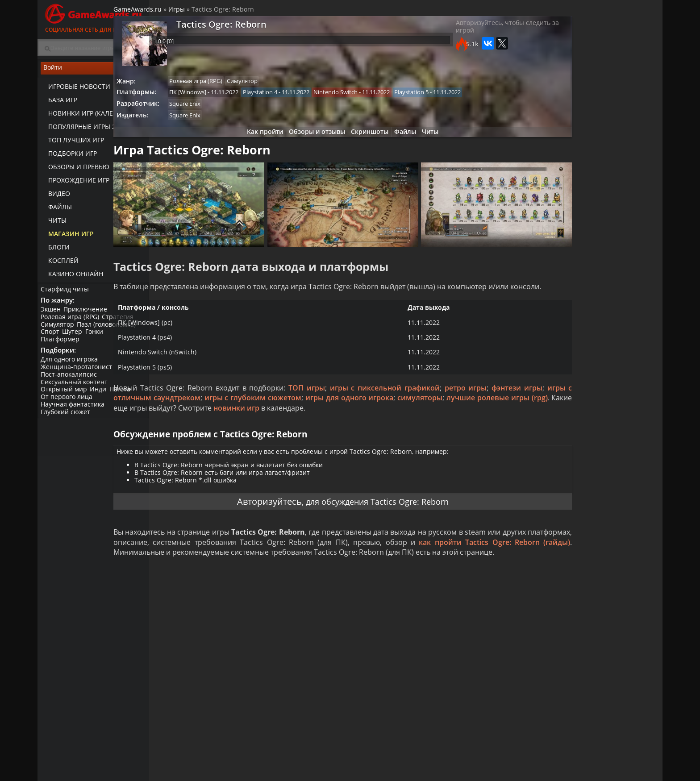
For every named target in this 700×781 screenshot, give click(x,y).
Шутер (75, 337)
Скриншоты (366, 139)
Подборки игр (69, 156)
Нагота (124, 397)
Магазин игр (67, 237)
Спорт (51, 337)
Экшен (52, 314)
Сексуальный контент (75, 390)
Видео (55, 197)
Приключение (88, 314)
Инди (101, 397)
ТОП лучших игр (72, 143)
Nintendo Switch (383, 97)
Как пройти (254, 139)
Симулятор (59, 330)
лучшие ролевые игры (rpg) (252, 428)
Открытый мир (65, 397)
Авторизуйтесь (258, 528)
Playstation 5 (461, 97)
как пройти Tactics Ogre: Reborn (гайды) (225, 583)
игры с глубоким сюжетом (378, 418)
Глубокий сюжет (67, 420)
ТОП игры (344, 408)
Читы (53, 223)
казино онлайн (72, 277)
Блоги (55, 250)
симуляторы (176, 428)
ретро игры (501, 408)
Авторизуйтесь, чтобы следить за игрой (463, 33)
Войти (93, 72)
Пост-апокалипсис (70, 382)
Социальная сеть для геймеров (93, 17)
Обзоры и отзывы (310, 139)
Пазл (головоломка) (109, 330)
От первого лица (68, 405)
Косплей (59, 264)
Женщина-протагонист (78, 375)
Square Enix (228, 109)
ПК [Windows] (231, 97)
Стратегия (121, 322)
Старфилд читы (66, 292)
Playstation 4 (305, 97)
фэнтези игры (179, 418)
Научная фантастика (74, 412)
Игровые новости (75, 89)
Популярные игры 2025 (83, 130)
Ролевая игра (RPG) (71, 322)
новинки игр (451, 428)
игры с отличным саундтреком (267, 418)
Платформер (61, 344)
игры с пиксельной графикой (421, 408)
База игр (59, 103)
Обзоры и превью (75, 170)
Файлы (56, 210)
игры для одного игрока (477, 418)
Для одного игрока (71, 367)
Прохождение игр (75, 183)
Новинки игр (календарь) (88, 116)
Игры (217, 13)
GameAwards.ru (178, 13)
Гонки (99, 337)
